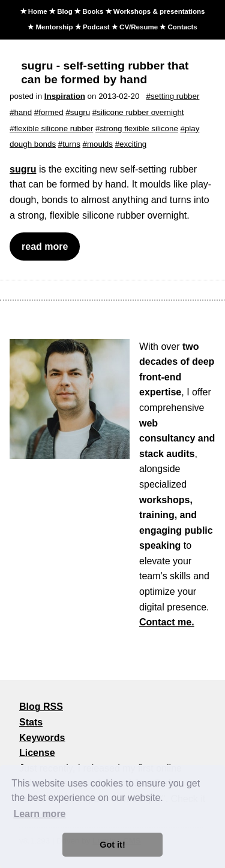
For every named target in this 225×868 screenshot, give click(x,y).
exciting (133, 144)
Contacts (183, 27)
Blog (65, 11)
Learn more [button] (39, 814)
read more (45, 247)
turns (71, 144)
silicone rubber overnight (140, 112)
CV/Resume (139, 27)
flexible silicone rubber (53, 128)
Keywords (42, 738)
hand (23, 112)
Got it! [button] (112, 845)
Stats (31, 722)
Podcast (96, 27)
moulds (100, 144)
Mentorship (54, 27)
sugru (80, 112)
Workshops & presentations (159, 11)
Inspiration (65, 96)
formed (51, 112)
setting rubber (175, 96)
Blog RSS (41, 707)
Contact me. (167, 622)
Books (93, 11)
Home (38, 11)
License (37, 753)
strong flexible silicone (139, 128)
